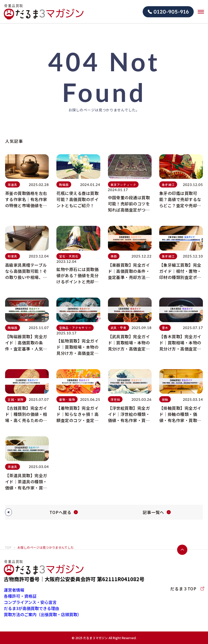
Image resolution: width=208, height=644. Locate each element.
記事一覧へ (153, 512)
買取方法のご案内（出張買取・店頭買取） (43, 614)
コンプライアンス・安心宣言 (30, 602)
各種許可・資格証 (20, 596)
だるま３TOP (187, 589)
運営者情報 (14, 590)
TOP (8, 547)
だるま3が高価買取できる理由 (32, 608)
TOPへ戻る (60, 512)
